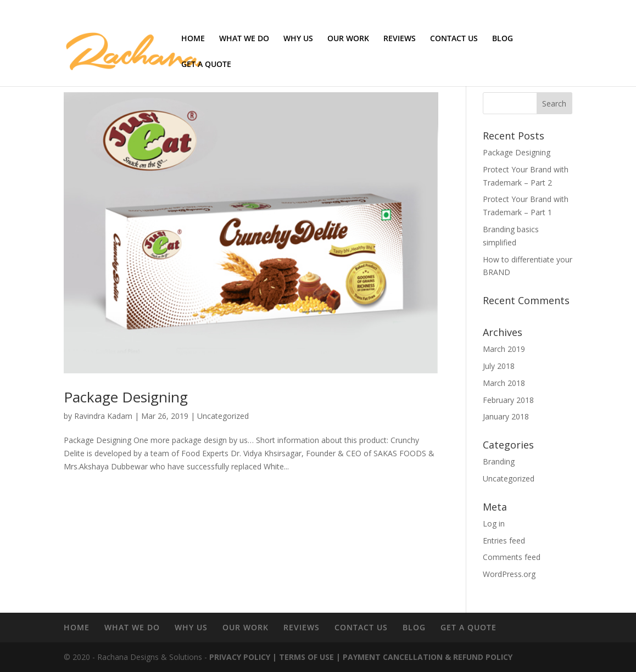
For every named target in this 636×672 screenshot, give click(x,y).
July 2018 (499, 366)
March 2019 (504, 349)
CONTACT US (454, 39)
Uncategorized (223, 416)
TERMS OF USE (306, 657)
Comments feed (512, 557)
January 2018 (506, 416)
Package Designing (126, 397)
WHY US (298, 39)
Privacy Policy (556, 9)
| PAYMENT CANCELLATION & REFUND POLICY (423, 657)
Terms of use (512, 9)
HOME (193, 39)
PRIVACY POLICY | (243, 657)
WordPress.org (509, 574)
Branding (499, 461)
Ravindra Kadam (103, 416)
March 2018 (504, 383)
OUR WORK (348, 39)
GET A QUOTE (206, 65)
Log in (494, 523)
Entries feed (504, 541)
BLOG (503, 39)
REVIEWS (400, 39)
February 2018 (508, 400)
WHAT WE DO (244, 39)
